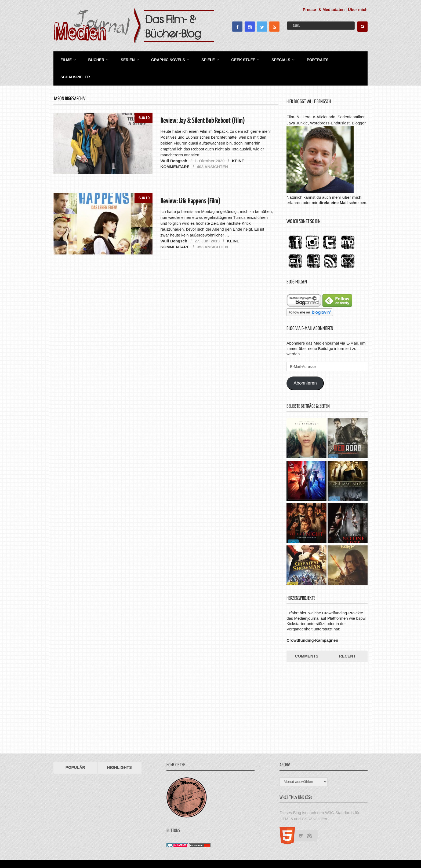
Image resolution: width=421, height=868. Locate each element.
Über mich (358, 10)
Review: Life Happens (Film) (190, 183)
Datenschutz (356, 851)
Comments (307, 638)
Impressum (330, 851)
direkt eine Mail (333, 184)
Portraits (306, 59)
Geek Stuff (235, 59)
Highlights (119, 749)
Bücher (93, 59)
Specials (271, 59)
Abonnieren (305, 365)
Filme (64, 59)
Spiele (201, 59)
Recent (347, 638)
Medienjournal (67, 851)
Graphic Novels (162, 59)
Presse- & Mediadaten (324, 10)
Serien (123, 59)
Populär (75, 749)
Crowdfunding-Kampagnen (312, 622)
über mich (352, 179)
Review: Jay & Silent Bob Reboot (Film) (203, 103)
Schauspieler (343, 59)
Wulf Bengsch (174, 142)
